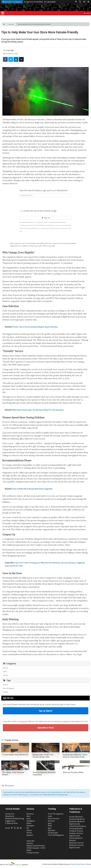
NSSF (50, 826)
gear (50, 828)
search (87, 13)
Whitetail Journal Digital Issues (76, 846)
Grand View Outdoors (78, 826)
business (5, 685)
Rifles (29, 823)
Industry (5, 675)
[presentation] (45, 203)
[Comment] (21, 59)
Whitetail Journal (76, 843)
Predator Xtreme (76, 831)
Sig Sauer (52, 830)
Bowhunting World (77, 819)
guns (50, 823)
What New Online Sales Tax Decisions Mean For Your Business (38, 410)
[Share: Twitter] (11, 59)
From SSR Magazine (56, 835)
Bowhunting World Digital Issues (77, 823)
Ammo (29, 833)
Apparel (30, 835)
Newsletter (10, 816)
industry (5, 692)
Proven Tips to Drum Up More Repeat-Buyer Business (35, 327)
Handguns (31, 821)
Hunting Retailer (76, 828)
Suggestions (10, 821)
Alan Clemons (53, 818)
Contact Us (10, 814)
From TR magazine (9, 688)
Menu (3, 14)
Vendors (30, 843)
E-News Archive (11, 823)
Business (11, 24)
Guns (29, 818)
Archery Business (76, 817)
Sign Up (45, 218)
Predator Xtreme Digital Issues (76, 834)
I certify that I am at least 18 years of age (38, 211)
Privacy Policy (75, 864)
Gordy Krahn (53, 833)
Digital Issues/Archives (36, 846)
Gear (28, 816)
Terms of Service (86, 864)
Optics (29, 830)
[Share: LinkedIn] (16, 59)
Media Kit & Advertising (15, 818)
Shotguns (30, 826)
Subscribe (30, 841)
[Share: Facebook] (5, 59)
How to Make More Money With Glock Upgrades (32, 489)
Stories (5, 671)
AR (28, 828)
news (50, 816)
